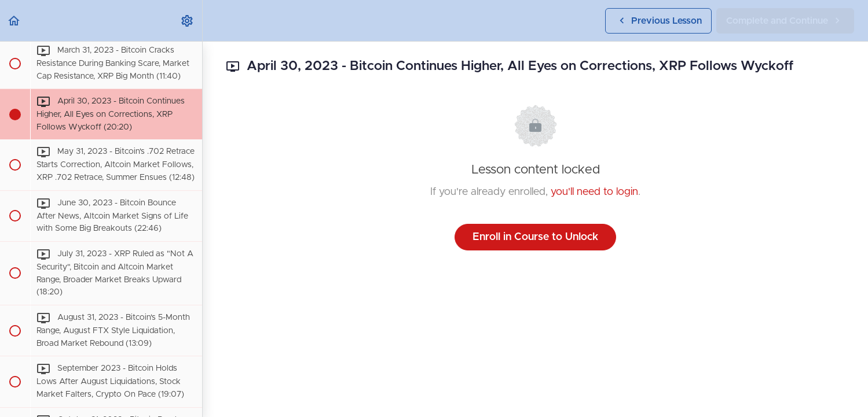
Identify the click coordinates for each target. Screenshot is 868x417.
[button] (14, 21)
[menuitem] (188, 21)
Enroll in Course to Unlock (535, 237)
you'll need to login (594, 192)
